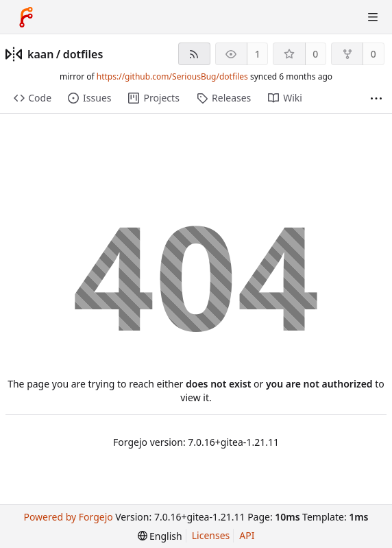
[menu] (160, 536)
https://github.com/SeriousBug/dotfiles (172, 76)
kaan (40, 54)
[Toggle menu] (373, 17)
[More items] (376, 98)
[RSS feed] (194, 54)
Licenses (211, 535)
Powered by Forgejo (68, 517)
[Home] (26, 17)
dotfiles (83, 54)
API (247, 535)
